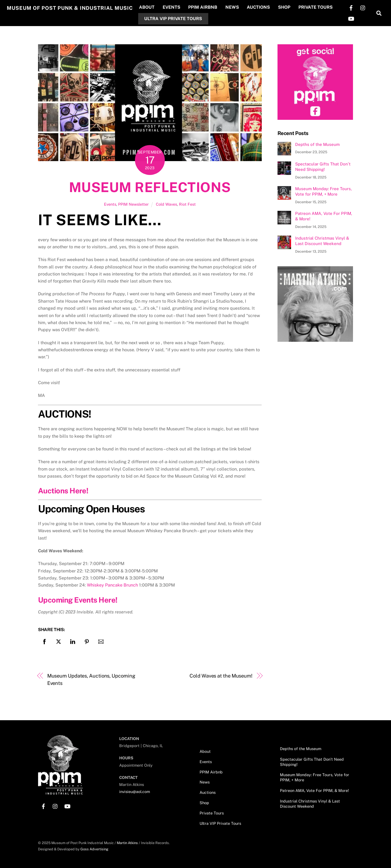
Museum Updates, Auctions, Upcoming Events (91, 679)
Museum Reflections (150, 187)
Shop (289, 7)
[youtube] (351, 18)
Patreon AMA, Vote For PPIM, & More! (324, 216)
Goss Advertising (94, 849)
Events (176, 7)
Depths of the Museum (317, 144)
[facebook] (351, 7)
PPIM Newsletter (133, 204)
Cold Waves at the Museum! (221, 676)
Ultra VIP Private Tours (178, 18)
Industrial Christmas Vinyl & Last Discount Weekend (322, 241)
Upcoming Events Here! (78, 600)
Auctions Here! (63, 491)
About (151, 7)
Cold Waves (166, 204)
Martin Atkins (127, 843)
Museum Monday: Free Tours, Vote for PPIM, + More (324, 191)
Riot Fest (187, 204)
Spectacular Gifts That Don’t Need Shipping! (323, 167)
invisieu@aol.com (135, 792)
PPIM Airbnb (207, 7)
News (237, 7)
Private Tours (320, 7)
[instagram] (363, 7)
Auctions (263, 7)
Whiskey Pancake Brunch (112, 585)
